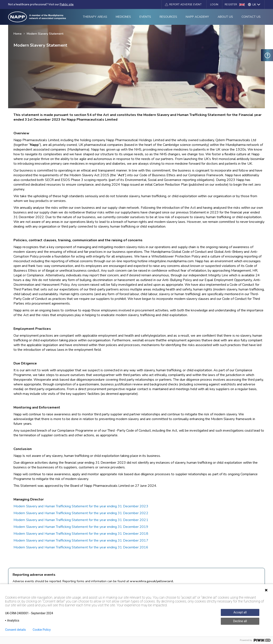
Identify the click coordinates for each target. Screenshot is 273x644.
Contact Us (251, 17)
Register (231, 4)
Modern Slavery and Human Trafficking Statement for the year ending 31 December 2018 (81, 534)
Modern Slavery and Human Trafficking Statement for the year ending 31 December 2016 (81, 547)
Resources (168, 17)
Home (18, 34)
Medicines (123, 17)
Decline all (240, 621)
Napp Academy (197, 17)
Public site (67, 4)
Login (214, 4)
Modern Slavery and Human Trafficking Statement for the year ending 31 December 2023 (81, 506)
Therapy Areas (95, 17)
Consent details (16, 630)
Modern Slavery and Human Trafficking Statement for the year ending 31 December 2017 (81, 540)
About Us (225, 17)
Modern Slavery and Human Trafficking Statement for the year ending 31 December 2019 (81, 527)
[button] (183, 4)
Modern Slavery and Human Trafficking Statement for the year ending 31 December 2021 (81, 520)
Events (145, 17)
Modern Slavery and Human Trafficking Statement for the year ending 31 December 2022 (81, 513)
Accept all (240, 612)
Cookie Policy (42, 630)
